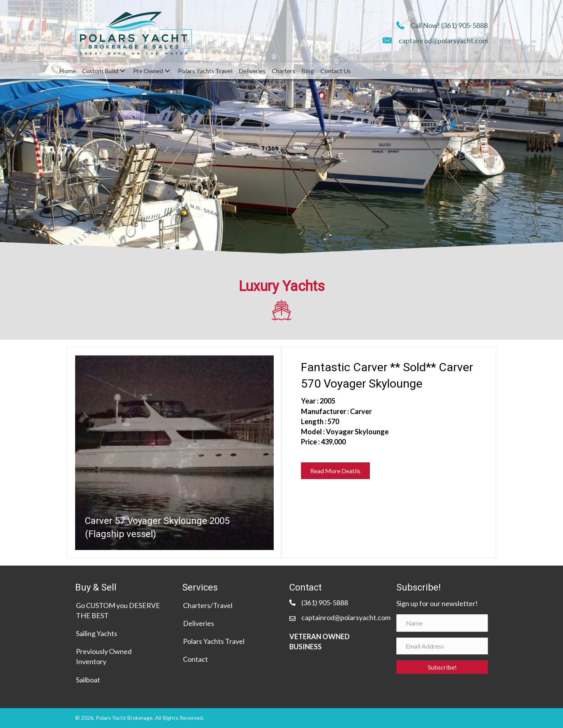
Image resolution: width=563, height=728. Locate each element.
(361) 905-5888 (464, 25)
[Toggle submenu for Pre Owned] (167, 71)
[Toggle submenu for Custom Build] (123, 71)
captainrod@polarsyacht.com (443, 41)
